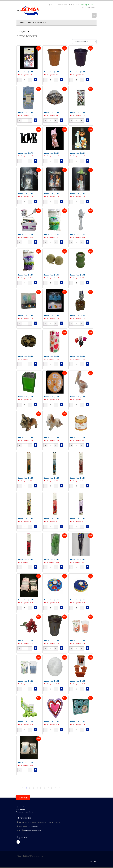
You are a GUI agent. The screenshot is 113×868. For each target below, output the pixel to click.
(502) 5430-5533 (89, 5)
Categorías (23, 32)
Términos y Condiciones (25, 812)
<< (18, 788)
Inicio (51, 5)
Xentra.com (93, 862)
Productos (30, 22)
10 (59, 788)
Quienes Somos (22, 807)
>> (68, 788)
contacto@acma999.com (32, 830)
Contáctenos (62, 5)
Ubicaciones (74, 5)
